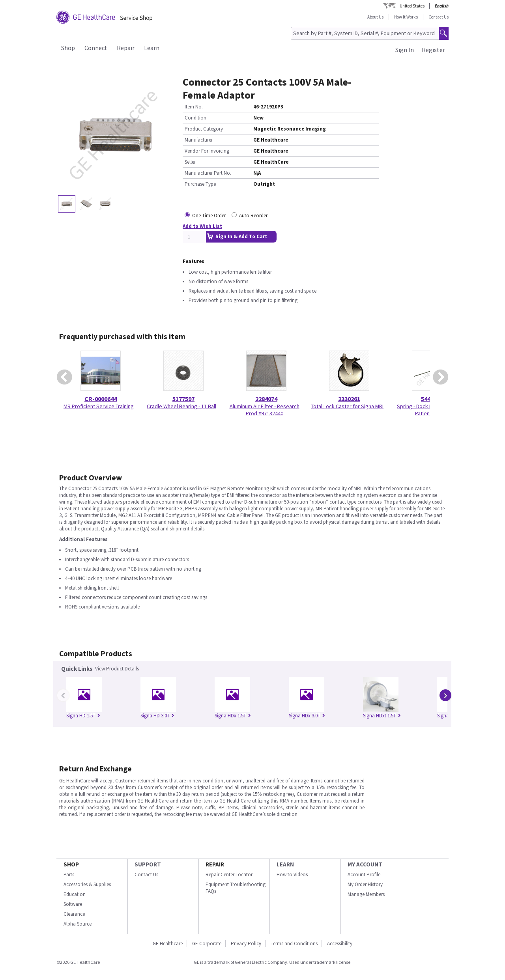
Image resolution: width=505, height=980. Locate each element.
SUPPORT (148, 864)
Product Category (204, 129)
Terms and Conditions (294, 944)
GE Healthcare (168, 944)
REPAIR (215, 864)
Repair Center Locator (229, 875)
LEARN (285, 864)
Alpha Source (78, 924)
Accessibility (340, 944)
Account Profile (364, 875)
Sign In (405, 50)
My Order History (365, 884)
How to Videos (292, 875)
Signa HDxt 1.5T (382, 716)
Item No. (194, 107)
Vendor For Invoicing (207, 151)
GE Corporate (207, 944)
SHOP (71, 864)
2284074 (266, 399)
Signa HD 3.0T (157, 716)
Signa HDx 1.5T (233, 716)
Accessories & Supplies (87, 884)
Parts (69, 875)
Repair (126, 48)
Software (73, 904)
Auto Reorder (253, 216)
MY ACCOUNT (365, 864)
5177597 (183, 399)
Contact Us (439, 17)
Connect (96, 48)
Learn (152, 48)
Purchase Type (200, 184)
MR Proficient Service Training (99, 406)
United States (412, 6)
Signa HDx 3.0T (307, 716)
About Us (375, 17)
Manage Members (366, 894)
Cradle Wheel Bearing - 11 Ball (181, 406)
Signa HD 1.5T (83, 716)
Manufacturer (199, 140)
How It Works (406, 17)
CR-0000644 (101, 399)
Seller (190, 162)
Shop (68, 48)
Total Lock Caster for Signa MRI (347, 406)
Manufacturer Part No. (208, 173)
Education (75, 894)
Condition (195, 118)
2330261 (349, 399)
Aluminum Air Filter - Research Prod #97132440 (265, 410)
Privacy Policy (246, 944)
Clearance (74, 914)
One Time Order (209, 216)
